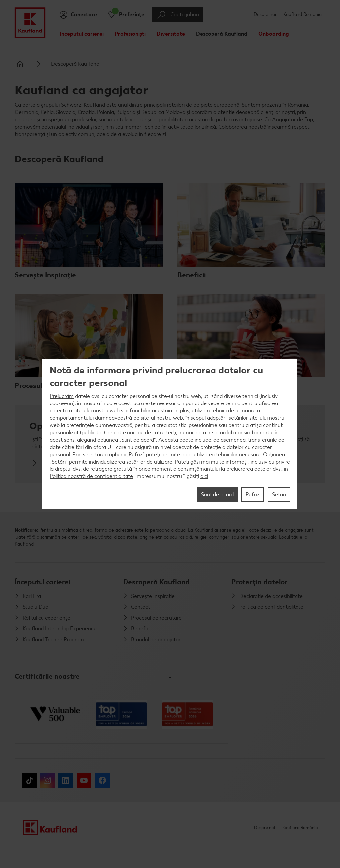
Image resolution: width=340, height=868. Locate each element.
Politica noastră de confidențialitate (91, 476)
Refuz (253, 495)
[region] (170, 434)
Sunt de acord (217, 495)
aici (204, 476)
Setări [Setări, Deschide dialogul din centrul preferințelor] (279, 495)
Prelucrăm (62, 396)
